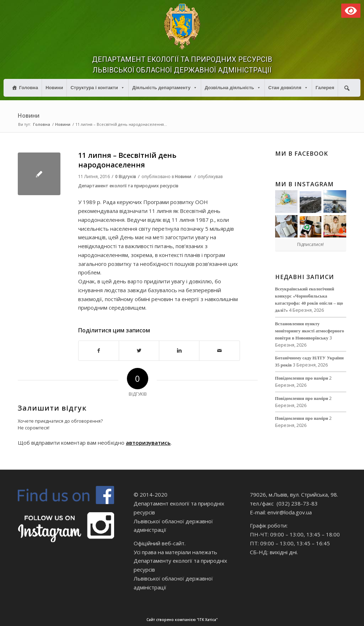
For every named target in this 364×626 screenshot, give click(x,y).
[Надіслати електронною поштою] (219, 351)
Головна (29, 88)
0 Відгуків (126, 176)
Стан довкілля (288, 88)
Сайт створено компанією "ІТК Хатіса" (254, 620)
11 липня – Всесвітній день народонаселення (127, 160)
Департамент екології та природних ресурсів (128, 186)
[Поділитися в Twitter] (139, 351)
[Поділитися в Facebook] (99, 351)
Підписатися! (311, 244)
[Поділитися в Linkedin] (179, 351)
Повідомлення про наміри (302, 378)
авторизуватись (148, 443)
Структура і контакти (98, 88)
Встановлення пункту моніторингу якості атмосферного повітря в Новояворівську (310, 331)
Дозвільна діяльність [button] (233, 88)
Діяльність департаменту (165, 88)
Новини (54, 88)
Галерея (325, 88)
